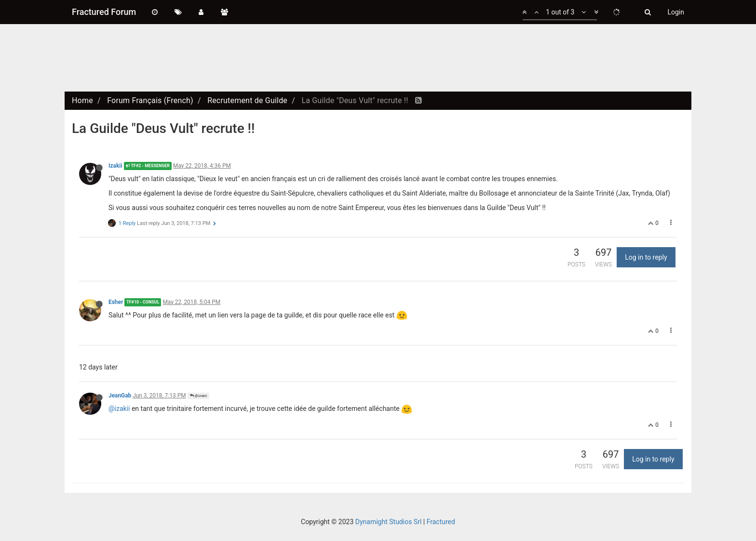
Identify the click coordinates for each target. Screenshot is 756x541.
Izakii (115, 166)
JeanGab (120, 396)
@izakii (119, 409)
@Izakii (199, 396)
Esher (116, 302)
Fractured (441, 522)
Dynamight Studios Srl (389, 522)
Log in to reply (646, 257)
